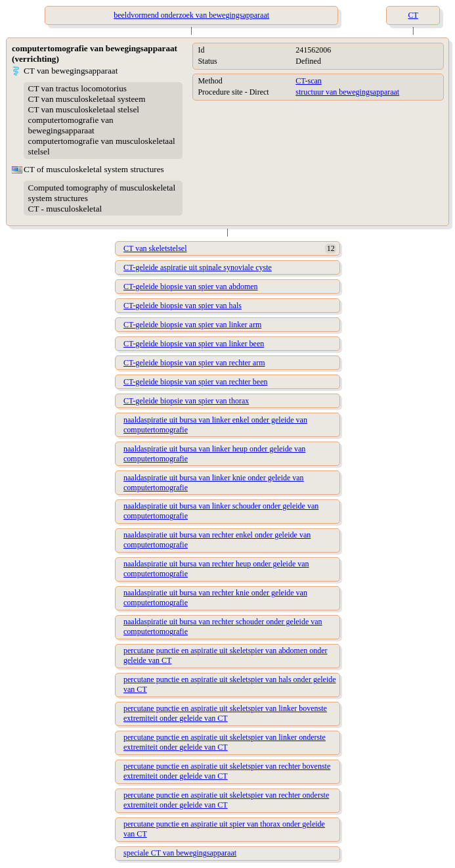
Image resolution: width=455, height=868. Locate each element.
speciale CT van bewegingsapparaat (180, 853)
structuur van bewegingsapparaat (347, 92)
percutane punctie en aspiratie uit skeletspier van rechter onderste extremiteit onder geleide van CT (226, 800)
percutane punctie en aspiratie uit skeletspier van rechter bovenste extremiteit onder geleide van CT (227, 771)
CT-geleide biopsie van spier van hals (183, 306)
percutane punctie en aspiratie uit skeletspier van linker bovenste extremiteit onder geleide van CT (225, 713)
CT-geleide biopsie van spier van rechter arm (194, 363)
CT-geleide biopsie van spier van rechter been (195, 382)
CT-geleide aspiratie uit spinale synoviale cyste (198, 267)
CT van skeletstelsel (155, 248)
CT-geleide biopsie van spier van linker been (194, 344)
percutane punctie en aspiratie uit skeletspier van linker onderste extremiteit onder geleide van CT (225, 742)
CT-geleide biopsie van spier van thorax (186, 401)
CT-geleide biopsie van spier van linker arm (192, 325)
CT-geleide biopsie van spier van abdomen (191, 286)
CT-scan (309, 81)
